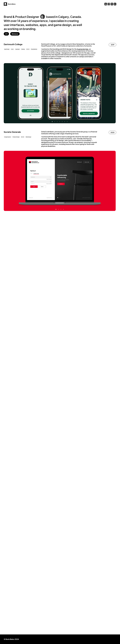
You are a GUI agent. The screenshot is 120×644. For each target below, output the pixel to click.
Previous (32, 93)
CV (6, 34)
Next (88, 93)
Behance (15, 34)
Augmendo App (83, 49)
